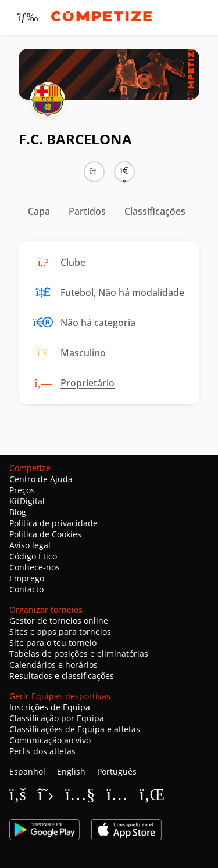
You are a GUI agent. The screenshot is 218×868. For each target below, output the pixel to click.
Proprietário (87, 383)
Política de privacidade (53, 523)
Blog (18, 512)
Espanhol (27, 771)
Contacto (26, 589)
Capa (39, 211)
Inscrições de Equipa (50, 707)
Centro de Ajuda (41, 479)
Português (117, 771)
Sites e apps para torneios (60, 632)
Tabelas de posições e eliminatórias (79, 654)
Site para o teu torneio (53, 643)
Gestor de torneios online (59, 621)
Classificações (155, 211)
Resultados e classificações (62, 676)
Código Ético (33, 556)
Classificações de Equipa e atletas (75, 729)
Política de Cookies (45, 534)
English (71, 771)
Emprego (27, 578)
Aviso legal (30, 545)
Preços (22, 490)
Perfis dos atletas (42, 751)
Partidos (87, 211)
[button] (124, 172)
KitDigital (27, 501)
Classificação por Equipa (57, 718)
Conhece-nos (35, 567)
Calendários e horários (53, 665)
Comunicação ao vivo (50, 740)
